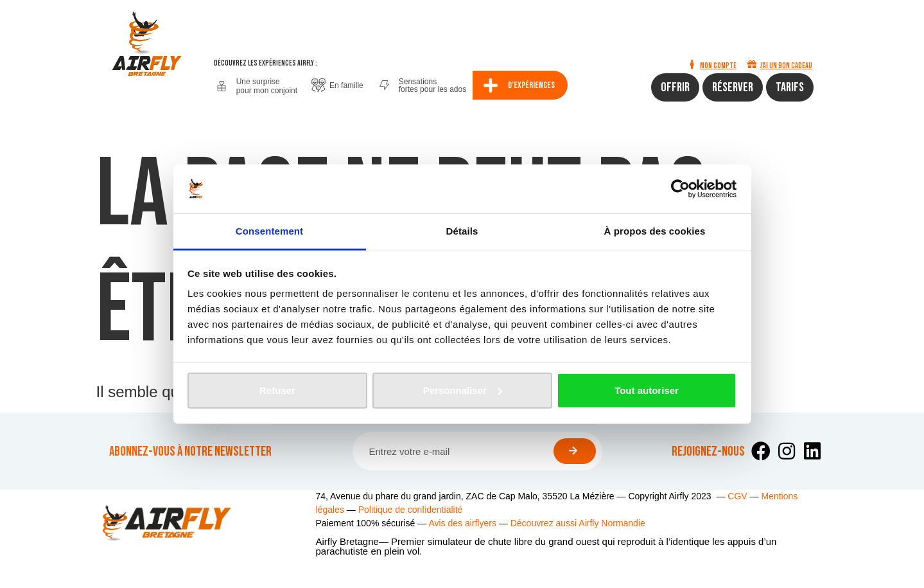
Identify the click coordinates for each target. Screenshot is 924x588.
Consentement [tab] (269, 231)
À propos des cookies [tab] (655, 231)
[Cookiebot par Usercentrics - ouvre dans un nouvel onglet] (680, 189)
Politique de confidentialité (411, 510)
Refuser (277, 390)
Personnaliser (463, 390)
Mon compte (718, 66)
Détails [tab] (462, 231)
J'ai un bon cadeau (786, 66)
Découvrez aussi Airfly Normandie (578, 523)
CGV (737, 496)
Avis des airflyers (462, 523)
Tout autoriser (647, 390)
